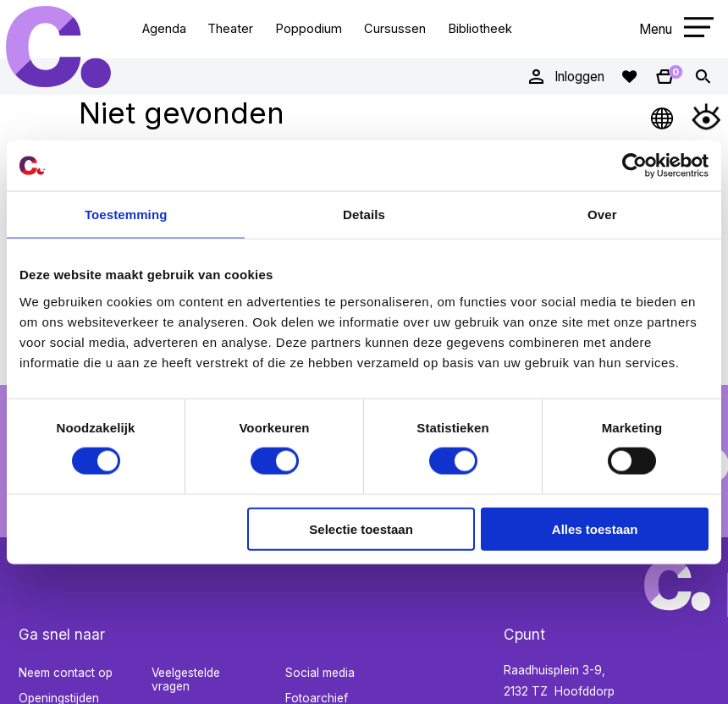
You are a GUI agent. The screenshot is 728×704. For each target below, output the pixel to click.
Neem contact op (66, 673)
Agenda (164, 29)
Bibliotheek (480, 29)
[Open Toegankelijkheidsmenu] (706, 117)
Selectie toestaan (361, 528)
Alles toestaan (595, 528)
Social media (320, 673)
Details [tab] (364, 214)
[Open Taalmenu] (663, 117)
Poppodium (309, 29)
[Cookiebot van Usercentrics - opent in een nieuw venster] (634, 166)
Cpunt (58, 47)
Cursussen (395, 29)
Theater (230, 29)
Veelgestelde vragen (186, 680)
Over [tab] (602, 214)
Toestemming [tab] (126, 214)
